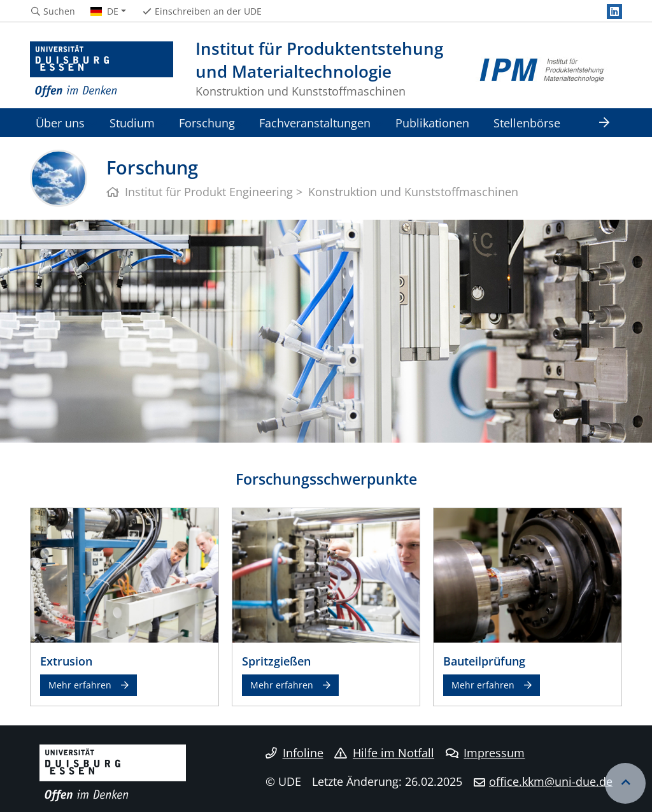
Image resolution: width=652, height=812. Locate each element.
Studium (132, 123)
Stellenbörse (527, 123)
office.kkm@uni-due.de (551, 781)
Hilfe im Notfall (384, 753)
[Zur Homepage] (102, 70)
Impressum (485, 753)
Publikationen (432, 123)
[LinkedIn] (614, 11)
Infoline (294, 753)
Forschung (207, 123)
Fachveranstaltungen (315, 123)
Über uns (60, 123)
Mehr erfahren (80, 685)
